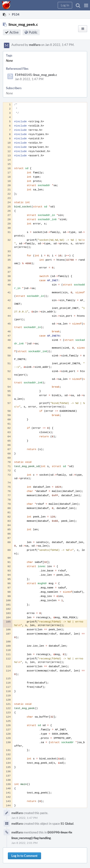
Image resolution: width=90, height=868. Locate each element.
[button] (86, 5)
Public (33, 32)
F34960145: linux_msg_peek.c (36, 75)
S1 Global (67, 824)
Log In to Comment (24, 856)
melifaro (35, 45)
